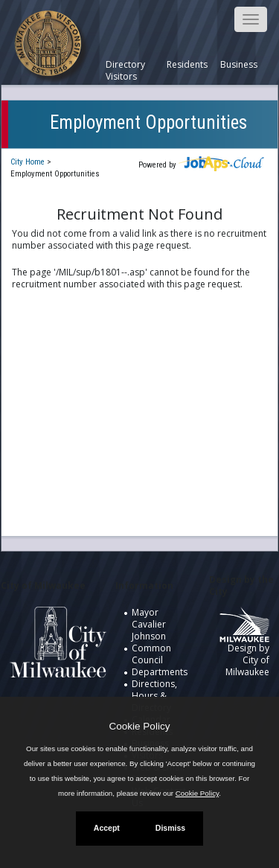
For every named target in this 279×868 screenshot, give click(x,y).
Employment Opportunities (148, 122)
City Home (28, 162)
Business (239, 65)
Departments (160, 672)
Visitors (121, 77)
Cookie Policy (140, 726)
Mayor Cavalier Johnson (149, 624)
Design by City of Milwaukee (244, 648)
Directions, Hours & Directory (154, 696)
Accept (107, 828)
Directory (125, 65)
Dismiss (170, 828)
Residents (187, 65)
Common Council (151, 654)
